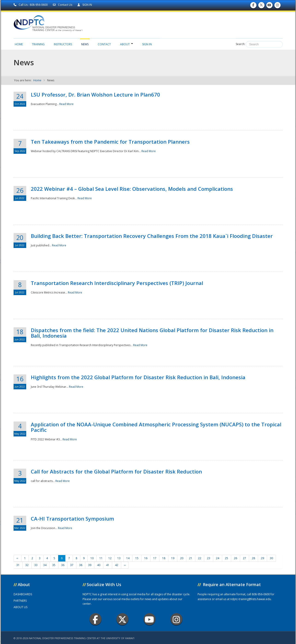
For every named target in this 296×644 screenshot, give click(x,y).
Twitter (122, 619)
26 (236, 558)
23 (209, 558)
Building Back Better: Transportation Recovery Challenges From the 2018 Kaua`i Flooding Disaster (152, 236)
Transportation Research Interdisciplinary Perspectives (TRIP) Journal (117, 283)
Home (19, 44)
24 (218, 558)
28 (253, 558)
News (85, 44)
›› (125, 565)
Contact (104, 44)
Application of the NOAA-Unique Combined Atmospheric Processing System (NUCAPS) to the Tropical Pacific (156, 427)
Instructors (63, 44)
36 (63, 565)
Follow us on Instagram (277, 6)
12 (110, 558)
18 (164, 558)
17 (155, 558)
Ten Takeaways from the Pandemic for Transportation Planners (110, 142)
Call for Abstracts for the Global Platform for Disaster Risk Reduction (116, 471)
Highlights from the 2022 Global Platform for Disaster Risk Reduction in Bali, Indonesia (138, 377)
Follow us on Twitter (261, 6)
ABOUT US (20, 607)
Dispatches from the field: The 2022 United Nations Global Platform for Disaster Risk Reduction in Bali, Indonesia (152, 333)
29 (262, 558)
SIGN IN (85, 5)
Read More (66, 104)
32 (27, 565)
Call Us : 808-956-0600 (31, 5)
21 (191, 558)
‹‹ (17, 558)
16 (146, 558)
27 (244, 558)
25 (227, 558)
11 (101, 558)
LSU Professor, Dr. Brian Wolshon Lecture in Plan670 (95, 94)
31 (18, 565)
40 (99, 565)
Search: (240, 44)
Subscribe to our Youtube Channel (269, 6)
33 (36, 565)
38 (81, 565)
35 (54, 565)
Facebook (95, 619)
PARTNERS (20, 601)
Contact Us (63, 5)
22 (200, 558)
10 (92, 558)
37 (72, 565)
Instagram (176, 619)
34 (45, 565)
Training (38, 44)
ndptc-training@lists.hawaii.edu (251, 599)
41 (108, 565)
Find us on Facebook (253, 6)
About (126, 44)
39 (90, 565)
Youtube (149, 619)
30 (271, 558)
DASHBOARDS (23, 594)
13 (119, 558)
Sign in (147, 44)
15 (137, 558)
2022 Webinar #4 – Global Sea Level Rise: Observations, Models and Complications (132, 189)
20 (182, 558)
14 (128, 558)
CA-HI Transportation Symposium (72, 519)
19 (173, 558)
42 (117, 565)
